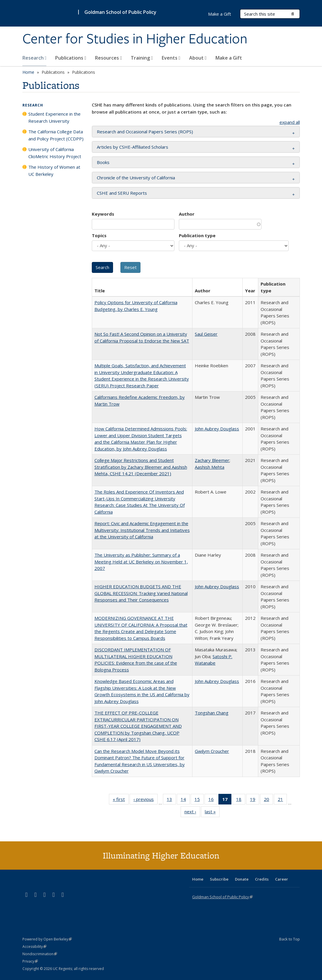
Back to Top (290, 939)
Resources (108, 58)
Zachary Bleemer (212, 460)
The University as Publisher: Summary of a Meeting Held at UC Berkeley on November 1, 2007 (141, 562)
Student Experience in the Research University (54, 117)
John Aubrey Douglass (217, 429)
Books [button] (103, 162)
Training (142, 58)
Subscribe (219, 879)
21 (282, 800)
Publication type (197, 235)
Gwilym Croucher (212, 751)
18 (241, 800)
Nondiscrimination (40, 954)
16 (213, 800)
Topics (99, 235)
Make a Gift (229, 58)
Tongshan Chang (212, 713)
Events (171, 58)
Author (187, 214)
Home (28, 72)
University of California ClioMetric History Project (55, 153)
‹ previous (146, 800)
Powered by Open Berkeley (47, 939)
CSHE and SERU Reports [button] (122, 193)
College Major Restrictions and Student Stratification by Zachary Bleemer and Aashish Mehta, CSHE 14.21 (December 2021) (141, 467)
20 (268, 800)
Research (35, 58)
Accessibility (34, 947)
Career (282, 879)
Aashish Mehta (210, 467)
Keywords (103, 214)
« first (121, 800)
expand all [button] (290, 122)
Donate (242, 879)
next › (192, 813)
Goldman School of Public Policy (120, 12)
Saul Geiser (206, 334)
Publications (71, 58)
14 (185, 800)
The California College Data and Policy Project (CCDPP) (56, 135)
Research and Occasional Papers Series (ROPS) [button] (145, 132)
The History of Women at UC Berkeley (54, 171)
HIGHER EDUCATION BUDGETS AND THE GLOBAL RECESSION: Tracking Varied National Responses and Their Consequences (141, 593)
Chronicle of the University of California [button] (136, 178)
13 (171, 800)
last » (212, 813)
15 (199, 800)
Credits (262, 879)
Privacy (30, 961)
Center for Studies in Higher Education (135, 39)
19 (255, 800)
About (198, 58)
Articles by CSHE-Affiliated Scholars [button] (133, 147)
